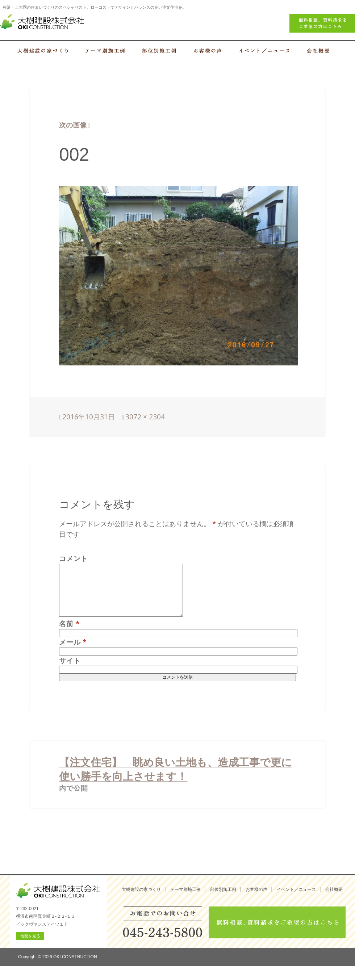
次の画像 (73, 125)
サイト (70, 660)
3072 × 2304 (145, 417)
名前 (69, 623)
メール (73, 642)
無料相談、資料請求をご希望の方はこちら (277, 922)
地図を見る (30, 936)
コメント (73, 558)
